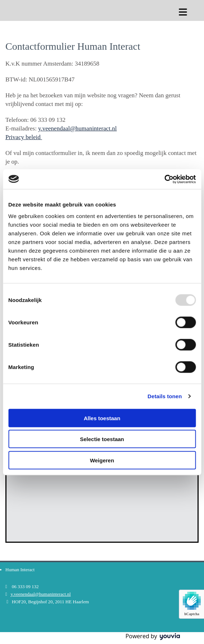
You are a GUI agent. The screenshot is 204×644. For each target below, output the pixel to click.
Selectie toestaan (102, 439)
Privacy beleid (24, 137)
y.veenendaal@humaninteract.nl (77, 128)
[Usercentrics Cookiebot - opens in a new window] (164, 179)
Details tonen (165, 396)
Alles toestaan (102, 418)
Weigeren (102, 460)
